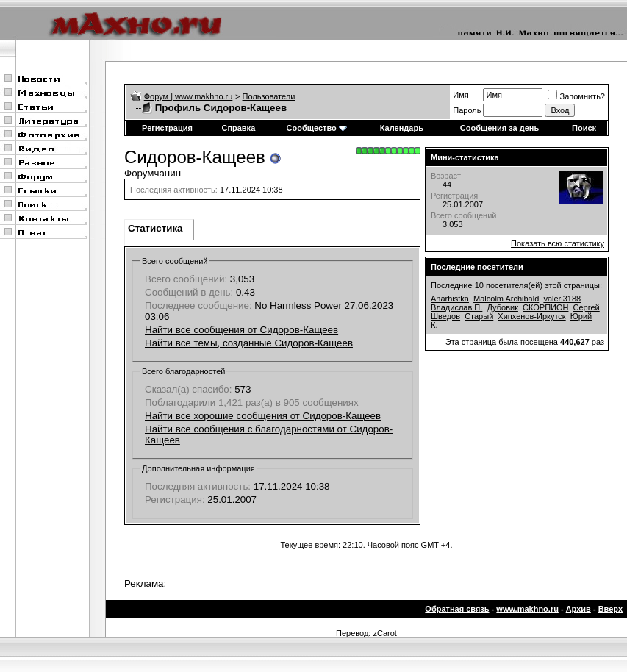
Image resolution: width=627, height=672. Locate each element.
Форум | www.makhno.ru (189, 96)
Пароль (467, 110)
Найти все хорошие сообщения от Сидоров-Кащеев (263, 416)
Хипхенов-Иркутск (531, 316)
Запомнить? (576, 96)
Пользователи (269, 96)
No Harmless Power (298, 305)
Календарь (402, 128)
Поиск (584, 128)
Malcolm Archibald (506, 299)
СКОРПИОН (545, 307)
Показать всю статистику (558, 243)
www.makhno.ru (527, 609)
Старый (479, 316)
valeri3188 (562, 299)
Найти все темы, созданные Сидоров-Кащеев (249, 343)
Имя (461, 95)
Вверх (610, 609)
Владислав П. (456, 307)
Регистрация (167, 128)
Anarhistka (450, 299)
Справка (238, 128)
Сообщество (317, 128)
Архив (578, 609)
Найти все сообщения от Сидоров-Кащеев (241, 330)
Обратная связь (457, 609)
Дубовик (502, 307)
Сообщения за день (499, 128)
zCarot (384, 633)
